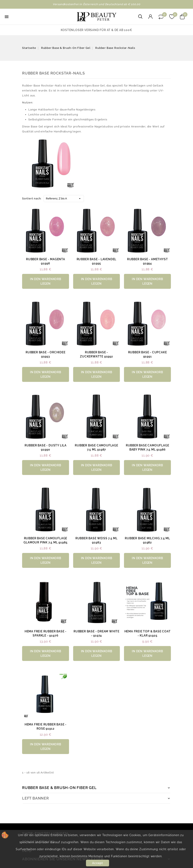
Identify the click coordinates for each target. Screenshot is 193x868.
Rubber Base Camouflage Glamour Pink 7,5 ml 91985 (45, 540)
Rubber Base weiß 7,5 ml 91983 (96, 540)
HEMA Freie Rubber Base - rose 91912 (46, 727)
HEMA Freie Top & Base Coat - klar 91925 (148, 633)
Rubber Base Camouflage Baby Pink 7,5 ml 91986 (148, 447)
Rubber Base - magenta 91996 (46, 261)
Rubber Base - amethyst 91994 (148, 261)
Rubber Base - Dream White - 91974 (96, 633)
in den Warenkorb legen (46, 281)
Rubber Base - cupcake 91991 (148, 354)
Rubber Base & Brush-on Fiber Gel (59, 788)
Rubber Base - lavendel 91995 (97, 261)
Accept (98, 863)
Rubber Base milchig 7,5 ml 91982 (147, 540)
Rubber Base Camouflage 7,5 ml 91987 (96, 447)
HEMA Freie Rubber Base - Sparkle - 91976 (46, 633)
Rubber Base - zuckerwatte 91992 (96, 354)
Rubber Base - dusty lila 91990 (46, 447)
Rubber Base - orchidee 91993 (46, 354)
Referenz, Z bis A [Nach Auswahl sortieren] (64, 198)
